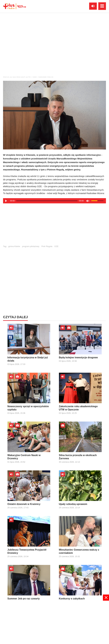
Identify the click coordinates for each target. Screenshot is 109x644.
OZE (56, 246)
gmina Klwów (14, 246)
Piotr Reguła (47, 246)
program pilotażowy (31, 246)
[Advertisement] (55, 226)
